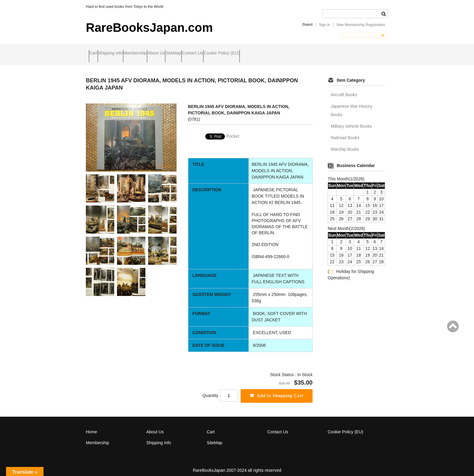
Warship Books (345, 144)
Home (91, 427)
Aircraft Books (344, 90)
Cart (96, 54)
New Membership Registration (361, 25)
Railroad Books (345, 133)
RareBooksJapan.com (149, 28)
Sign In (325, 25)
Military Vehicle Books (351, 121)
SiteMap (223, 54)
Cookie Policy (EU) (294, 54)
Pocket (233, 131)
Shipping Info (125, 54)
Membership (161, 54)
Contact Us (253, 54)
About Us (194, 54)
